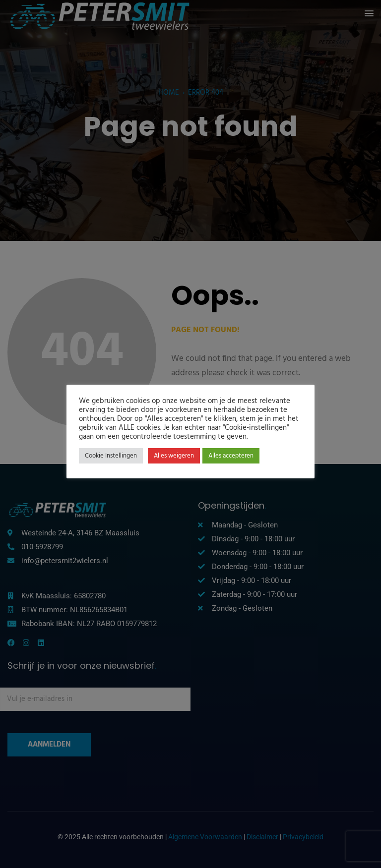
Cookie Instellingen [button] (111, 456)
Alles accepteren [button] (231, 456)
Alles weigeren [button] (174, 456)
